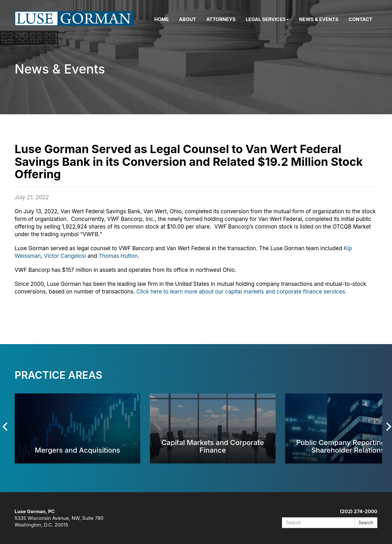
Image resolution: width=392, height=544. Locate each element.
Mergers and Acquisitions (77, 450)
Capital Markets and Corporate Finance (213, 446)
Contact (360, 19)
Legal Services (267, 19)
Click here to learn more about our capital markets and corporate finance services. (242, 292)
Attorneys (221, 19)
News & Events (319, 19)
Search (366, 523)
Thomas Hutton (118, 256)
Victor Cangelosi (66, 256)
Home (162, 19)
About (188, 19)
